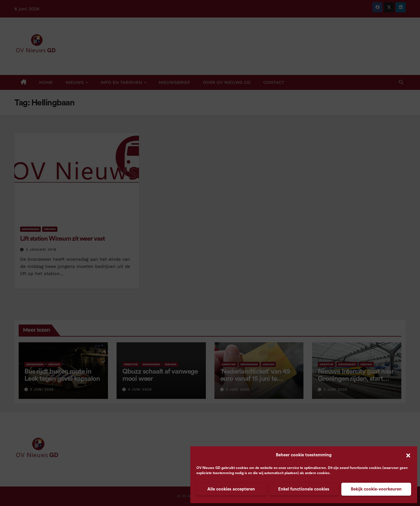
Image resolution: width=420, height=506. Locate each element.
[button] (408, 455)
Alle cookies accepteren (231, 489)
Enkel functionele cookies (304, 489)
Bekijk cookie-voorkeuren (376, 489)
